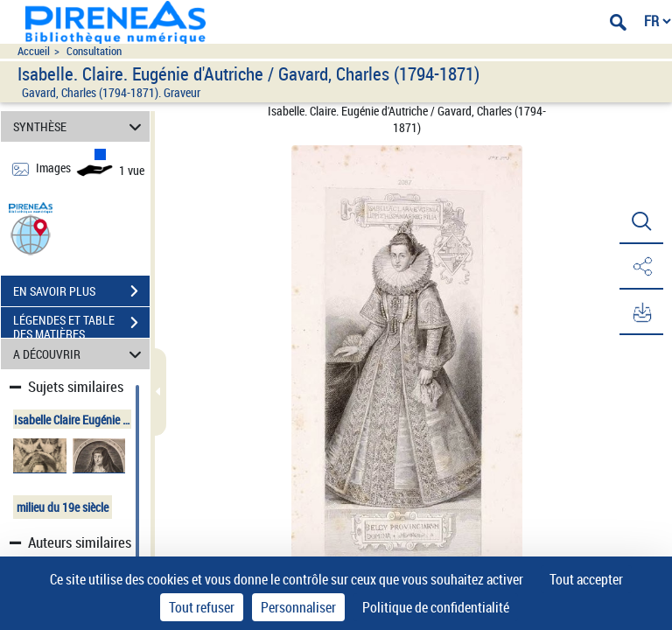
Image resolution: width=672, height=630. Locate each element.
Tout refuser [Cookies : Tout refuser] (202, 607)
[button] (31, 234)
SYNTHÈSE (80, 126)
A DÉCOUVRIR (80, 354)
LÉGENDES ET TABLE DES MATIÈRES (81, 325)
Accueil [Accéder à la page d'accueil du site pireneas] (34, 51)
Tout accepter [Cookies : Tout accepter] (586, 579)
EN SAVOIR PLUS (81, 291)
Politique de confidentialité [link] (436, 607)
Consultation (94, 51)
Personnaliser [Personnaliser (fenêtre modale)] (298, 607)
